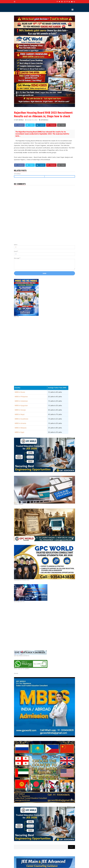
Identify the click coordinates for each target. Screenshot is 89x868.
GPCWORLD (45, 120)
